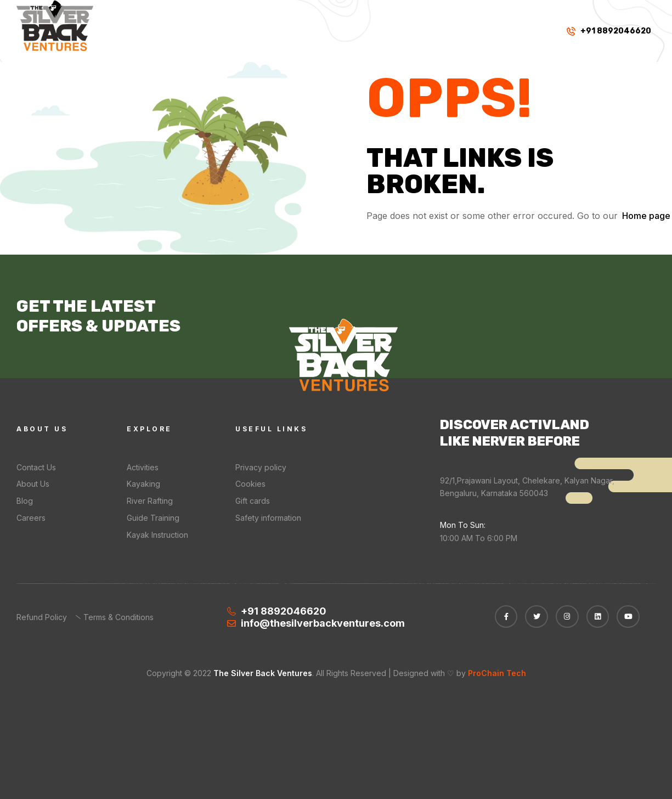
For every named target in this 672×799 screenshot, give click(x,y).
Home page (646, 216)
